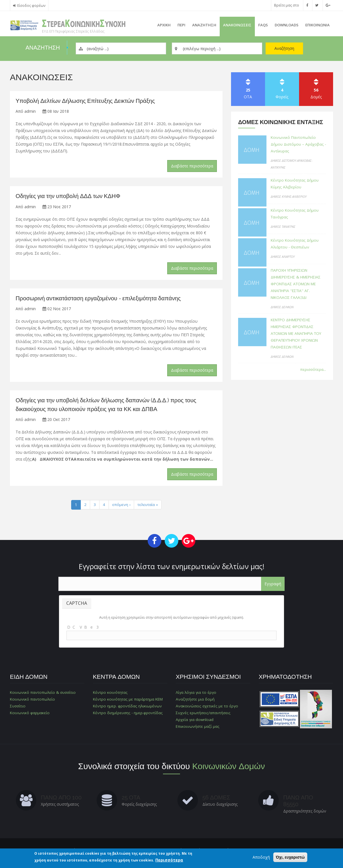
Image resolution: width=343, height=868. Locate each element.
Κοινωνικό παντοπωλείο (33, 701)
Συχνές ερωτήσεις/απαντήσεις (203, 714)
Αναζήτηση (284, 48)
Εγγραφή (273, 585)
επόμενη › (121, 506)
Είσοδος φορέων (31, 6)
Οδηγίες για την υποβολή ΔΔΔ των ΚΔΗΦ (70, 197)
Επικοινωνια (317, 25)
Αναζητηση (204, 25)
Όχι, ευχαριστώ (290, 858)
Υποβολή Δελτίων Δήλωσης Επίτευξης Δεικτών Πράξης (88, 101)
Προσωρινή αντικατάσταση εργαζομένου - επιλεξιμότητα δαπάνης (101, 299)
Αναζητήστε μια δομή (195, 701)
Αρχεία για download (195, 721)
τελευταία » (148, 506)
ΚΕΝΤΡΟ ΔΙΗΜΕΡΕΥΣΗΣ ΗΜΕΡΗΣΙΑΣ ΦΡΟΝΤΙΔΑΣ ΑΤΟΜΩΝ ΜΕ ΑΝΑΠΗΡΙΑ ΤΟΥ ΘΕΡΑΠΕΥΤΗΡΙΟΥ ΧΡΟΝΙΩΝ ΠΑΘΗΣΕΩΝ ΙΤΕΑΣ (298, 340)
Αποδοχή (261, 857)
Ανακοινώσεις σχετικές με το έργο (207, 708)
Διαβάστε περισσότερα (192, 166)
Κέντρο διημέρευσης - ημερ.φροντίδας (128, 714)
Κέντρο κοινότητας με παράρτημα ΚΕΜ (128, 701)
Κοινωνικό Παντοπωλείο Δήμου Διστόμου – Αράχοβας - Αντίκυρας (298, 144)
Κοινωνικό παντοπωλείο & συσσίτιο (44, 694)
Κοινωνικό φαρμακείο (30, 714)
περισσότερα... (313, 376)
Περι (181, 25)
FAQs (263, 25)
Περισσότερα (169, 860)
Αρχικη (164, 25)
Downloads (287, 25)
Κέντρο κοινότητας (110, 694)
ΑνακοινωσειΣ (237, 25)
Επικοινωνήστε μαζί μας (198, 728)
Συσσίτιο (18, 708)
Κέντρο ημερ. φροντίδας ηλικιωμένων (128, 708)
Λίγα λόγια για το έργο (197, 694)
